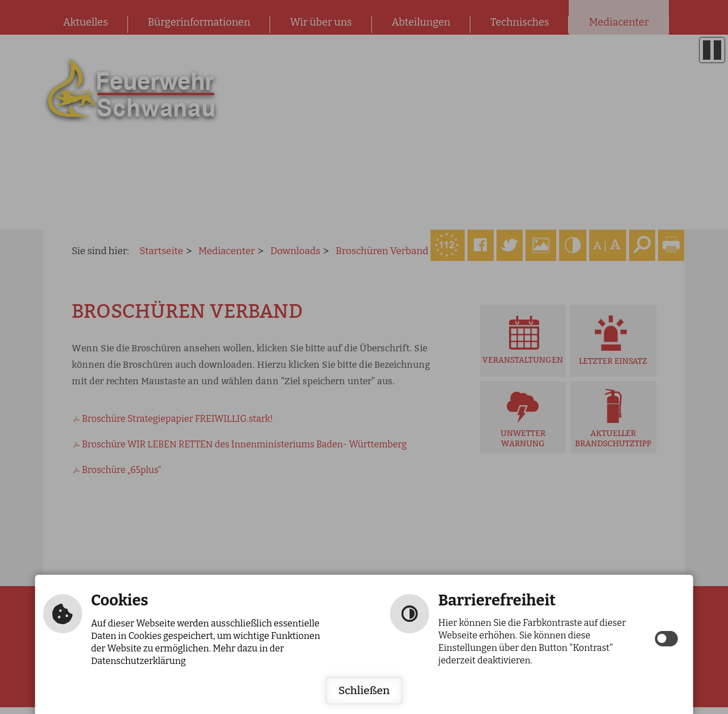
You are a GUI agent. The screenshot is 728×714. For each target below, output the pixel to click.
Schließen (364, 690)
